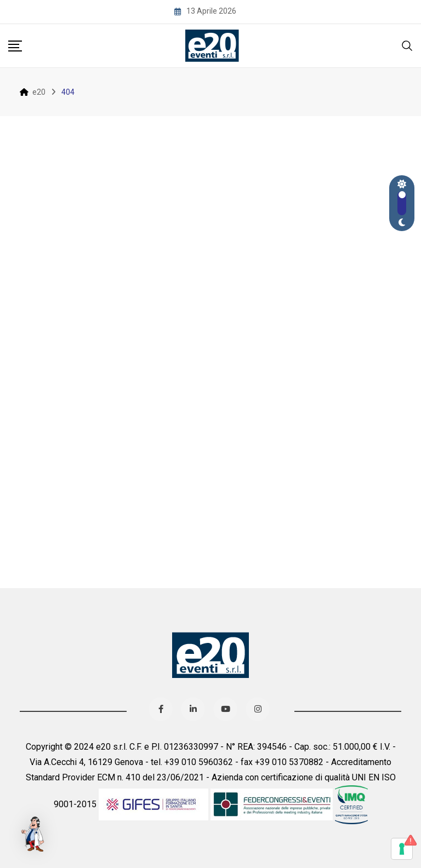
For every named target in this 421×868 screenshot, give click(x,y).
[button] (34, 834)
